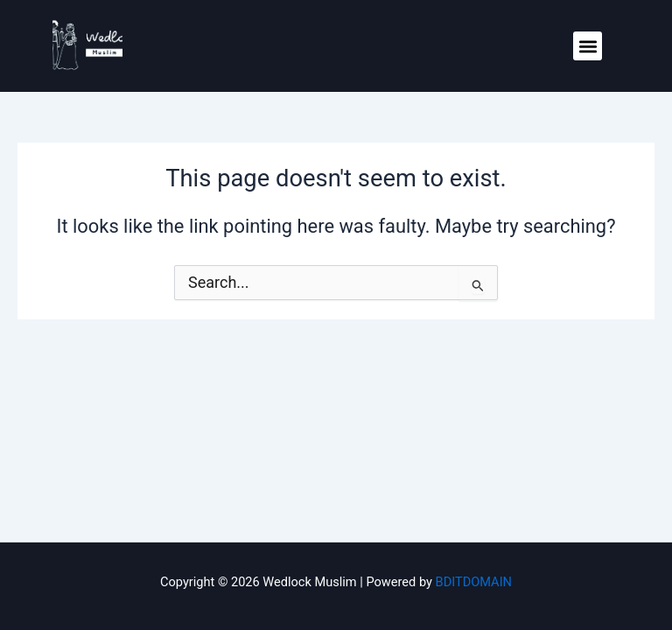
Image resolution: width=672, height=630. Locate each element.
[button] (588, 46)
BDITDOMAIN (474, 582)
